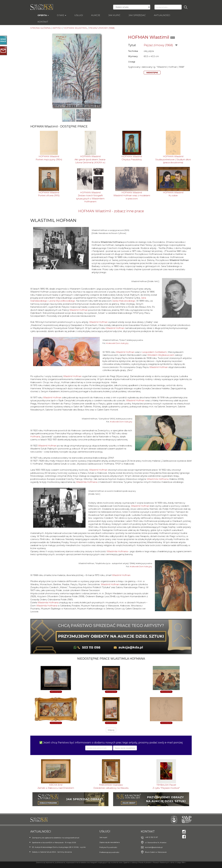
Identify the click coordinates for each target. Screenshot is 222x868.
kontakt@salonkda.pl (154, 847)
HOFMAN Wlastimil (149, 37)
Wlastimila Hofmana (158, 479)
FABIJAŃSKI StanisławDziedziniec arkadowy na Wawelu (111, 786)
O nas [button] (62, 15)
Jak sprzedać (137, 15)
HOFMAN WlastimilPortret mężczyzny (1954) (49, 158)
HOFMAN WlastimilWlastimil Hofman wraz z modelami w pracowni (132, 196)
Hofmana (35, 437)
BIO (173, 38)
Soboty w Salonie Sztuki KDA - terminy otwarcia (52, 852)
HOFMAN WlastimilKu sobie (173, 194)
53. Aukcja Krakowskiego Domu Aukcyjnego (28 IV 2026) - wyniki (59, 847)
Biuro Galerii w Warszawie (156, 852)
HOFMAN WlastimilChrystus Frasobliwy (132, 158)
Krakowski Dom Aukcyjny (117, 343)
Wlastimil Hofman (79, 310)
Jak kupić (114, 15)
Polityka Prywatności (108, 847)
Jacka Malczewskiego (124, 301)
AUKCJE (96, 15)
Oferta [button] (43, 15)
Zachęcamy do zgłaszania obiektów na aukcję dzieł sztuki (56, 838)
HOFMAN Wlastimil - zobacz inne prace (111, 211)
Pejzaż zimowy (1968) (158, 45)
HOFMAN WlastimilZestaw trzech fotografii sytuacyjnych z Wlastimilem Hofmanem (90, 197)
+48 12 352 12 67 (151, 837)
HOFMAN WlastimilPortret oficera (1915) (49, 194)
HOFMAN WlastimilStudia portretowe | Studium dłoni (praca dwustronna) (173, 159)
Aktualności (162, 15)
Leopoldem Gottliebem (154, 352)
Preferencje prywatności (109, 852)
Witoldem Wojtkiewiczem (161, 355)
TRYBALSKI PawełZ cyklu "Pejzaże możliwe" (166, 786)
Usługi (79, 15)
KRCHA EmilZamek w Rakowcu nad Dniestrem (56, 786)
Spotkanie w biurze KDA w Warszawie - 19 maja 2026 (54, 842)
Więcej (111, 730)
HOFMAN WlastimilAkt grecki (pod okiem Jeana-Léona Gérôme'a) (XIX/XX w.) (90, 159)
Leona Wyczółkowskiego (62, 301)
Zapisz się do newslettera (110, 842)
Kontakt (43, 22)
